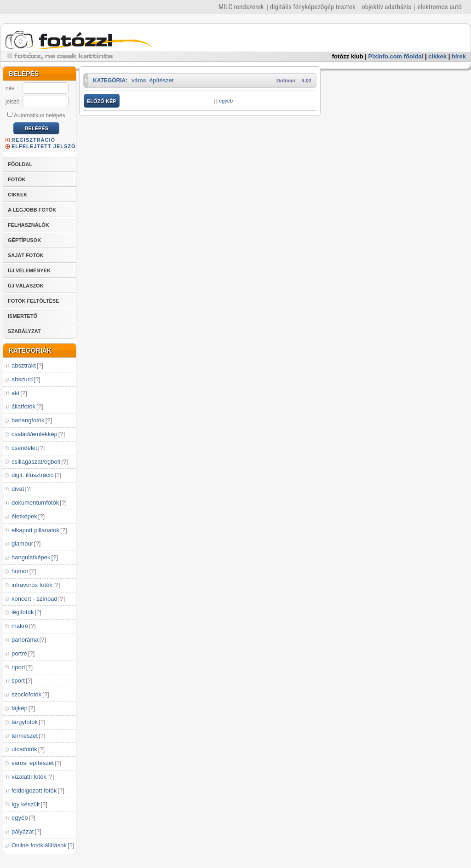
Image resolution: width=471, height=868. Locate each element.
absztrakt (24, 365)
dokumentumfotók (35, 503)
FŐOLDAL (20, 164)
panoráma (25, 640)
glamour (22, 543)
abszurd (22, 379)
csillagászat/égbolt (36, 462)
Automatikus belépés (36, 115)
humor (20, 571)
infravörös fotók (32, 585)
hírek (459, 56)
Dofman (286, 80)
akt (15, 393)
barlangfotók (28, 420)
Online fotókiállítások (39, 845)
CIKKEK (17, 195)
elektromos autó (439, 7)
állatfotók (23, 406)
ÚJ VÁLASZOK (26, 286)
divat (18, 489)
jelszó (13, 102)
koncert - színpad (34, 599)
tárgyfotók (25, 722)
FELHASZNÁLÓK (29, 225)
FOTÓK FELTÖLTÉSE (33, 301)
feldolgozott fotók (34, 790)
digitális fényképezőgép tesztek (313, 7)
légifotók (23, 612)
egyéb (20, 818)
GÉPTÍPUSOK (24, 240)
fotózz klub (348, 56)
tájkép (20, 708)
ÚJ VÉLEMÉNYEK (29, 270)
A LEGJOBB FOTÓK (32, 210)
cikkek (437, 56)
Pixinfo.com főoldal (396, 56)
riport (18, 667)
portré (19, 653)
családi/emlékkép (34, 434)
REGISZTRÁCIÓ (33, 140)
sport (18, 681)
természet (25, 736)
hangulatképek (31, 557)
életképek (24, 516)
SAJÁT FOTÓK (26, 255)
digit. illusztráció (33, 475)
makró (20, 626)
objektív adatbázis (386, 7)
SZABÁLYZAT (24, 331)
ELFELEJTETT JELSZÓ (44, 146)
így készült (26, 804)
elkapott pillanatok (35, 530)
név (10, 88)
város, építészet (33, 763)
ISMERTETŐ (23, 316)
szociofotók (26, 694)
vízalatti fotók (29, 777)
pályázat (23, 831)
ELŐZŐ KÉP (102, 101)
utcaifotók (24, 749)
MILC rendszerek (241, 7)
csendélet (24, 448)
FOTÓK (17, 179)
